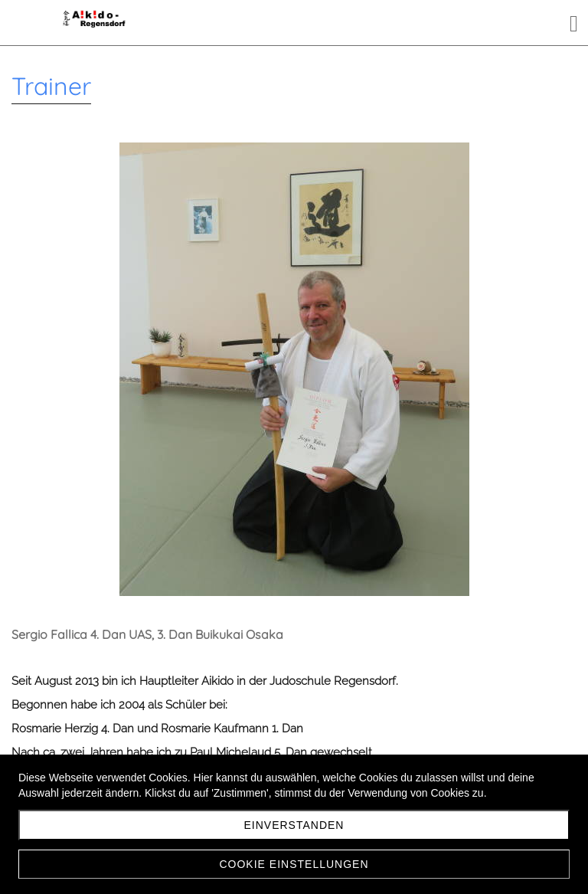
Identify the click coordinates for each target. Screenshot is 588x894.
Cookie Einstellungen (294, 864)
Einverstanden (294, 825)
